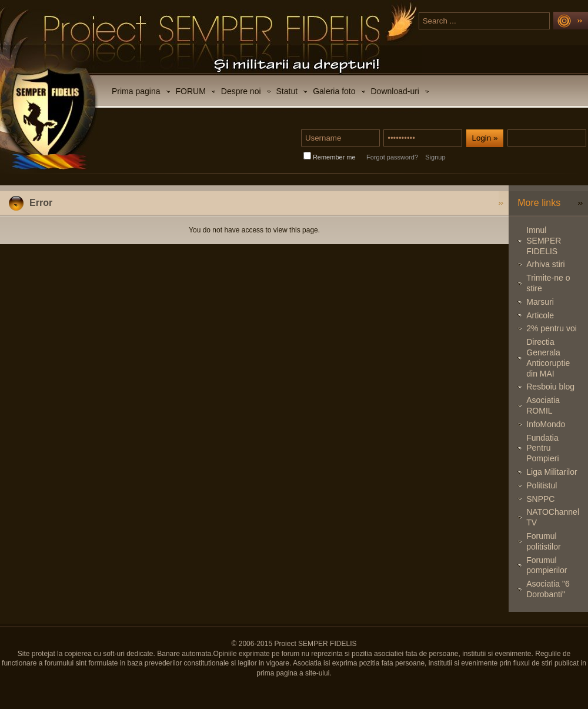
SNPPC (540, 499)
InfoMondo (546, 424)
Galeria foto (334, 91)
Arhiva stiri (545, 264)
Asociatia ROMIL (543, 405)
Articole (540, 315)
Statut (287, 91)
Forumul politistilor (543, 541)
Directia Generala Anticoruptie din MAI (548, 357)
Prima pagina (136, 91)
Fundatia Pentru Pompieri (542, 448)
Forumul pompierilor (547, 565)
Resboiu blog (550, 387)
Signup (435, 157)
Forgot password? (392, 157)
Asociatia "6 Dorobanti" (548, 589)
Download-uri (395, 91)
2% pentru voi (552, 328)
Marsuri (540, 302)
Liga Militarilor (552, 472)
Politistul (542, 485)
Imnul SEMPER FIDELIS (544, 241)
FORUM (191, 91)
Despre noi (241, 91)
